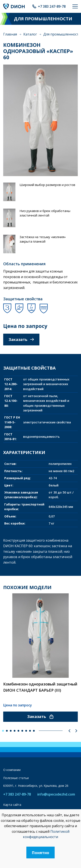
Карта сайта (12, 805)
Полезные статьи (16, 778)
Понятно (40, 853)
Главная (10, 34)
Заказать (21, 339)
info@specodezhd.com (56, 794)
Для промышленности (62, 34)
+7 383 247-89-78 (52, 6)
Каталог (30, 34)
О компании (12, 770)
